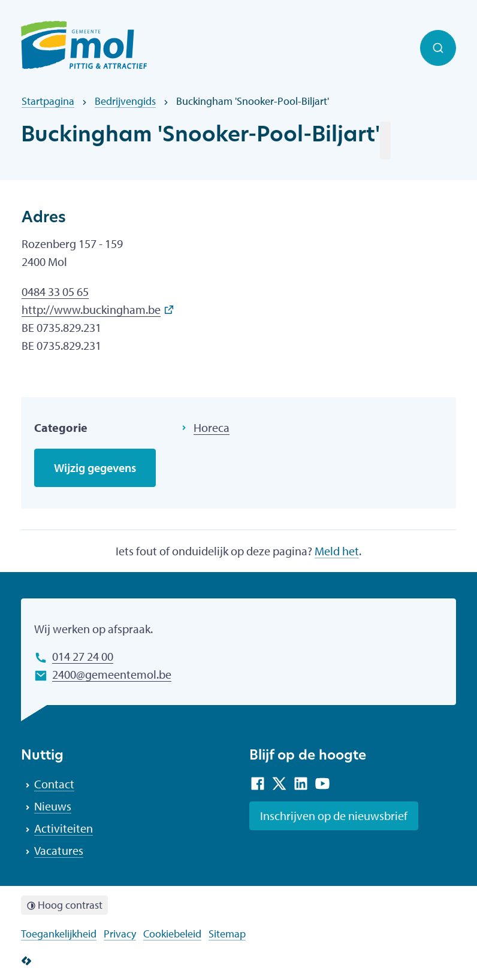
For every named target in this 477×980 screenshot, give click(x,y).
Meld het (337, 551)
